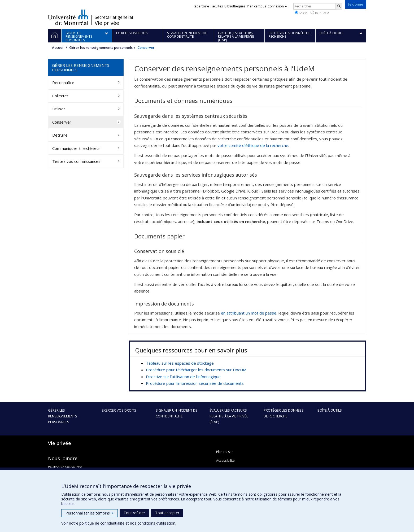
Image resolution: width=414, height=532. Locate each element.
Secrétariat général (114, 17)
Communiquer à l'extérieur (76, 148)
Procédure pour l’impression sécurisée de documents (195, 383)
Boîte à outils (330, 410)
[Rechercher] (339, 6)
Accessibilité (225, 461)
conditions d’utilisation (156, 523)
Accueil (58, 47)
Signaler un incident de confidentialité (177, 413)
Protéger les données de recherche (284, 413)
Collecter (60, 96)
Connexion (277, 6)
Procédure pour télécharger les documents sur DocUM (196, 370)
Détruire (60, 135)
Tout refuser (134, 513)
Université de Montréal (68, 17)
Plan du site (225, 452)
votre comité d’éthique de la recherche (253, 145)
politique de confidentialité (102, 523)
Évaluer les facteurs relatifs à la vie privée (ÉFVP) (229, 416)
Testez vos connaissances (76, 161)
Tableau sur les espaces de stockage (180, 363)
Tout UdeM (320, 13)
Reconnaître (63, 82)
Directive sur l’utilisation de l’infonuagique (183, 377)
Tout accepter (167, 513)
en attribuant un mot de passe (249, 313)
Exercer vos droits (119, 410)
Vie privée (107, 23)
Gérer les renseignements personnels (101, 47)
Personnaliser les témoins (90, 513)
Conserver (62, 122)
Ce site (301, 13)
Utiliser (59, 109)
